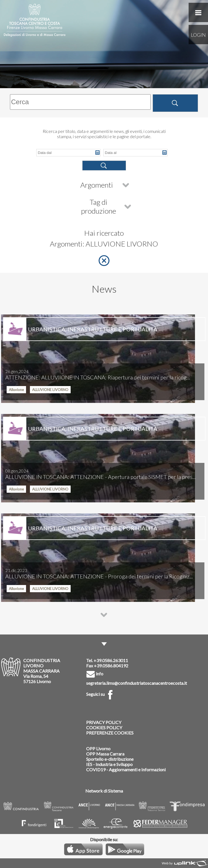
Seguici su (101, 694)
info (95, 674)
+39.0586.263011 (111, 660)
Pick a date (97, 153)
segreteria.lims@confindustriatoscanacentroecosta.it (137, 683)
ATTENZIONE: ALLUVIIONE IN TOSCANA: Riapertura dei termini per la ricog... (98, 375)
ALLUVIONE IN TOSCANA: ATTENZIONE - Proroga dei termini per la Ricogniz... (99, 574)
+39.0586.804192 (111, 666)
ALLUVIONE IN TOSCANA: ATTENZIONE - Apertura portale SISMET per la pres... (101, 474)
